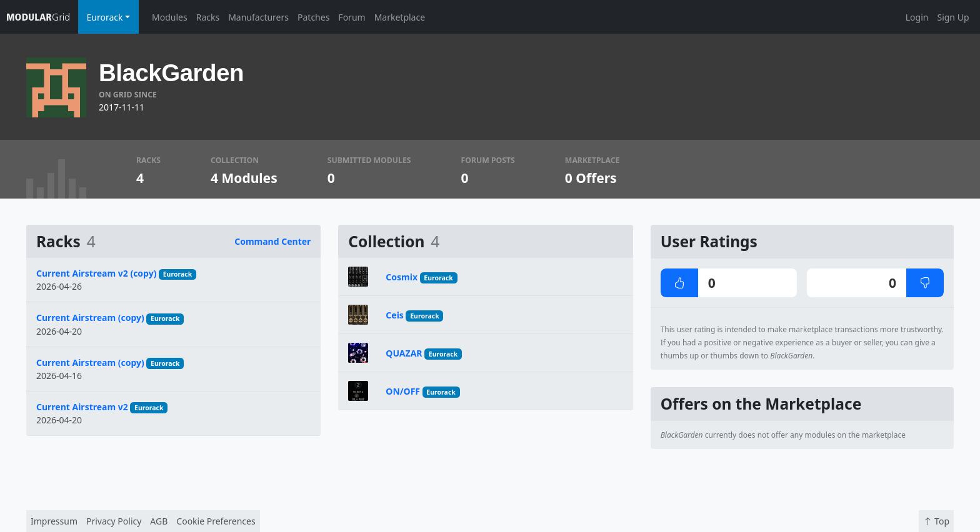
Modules (170, 17)
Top (936, 521)
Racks (208, 17)
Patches (313, 17)
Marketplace (400, 17)
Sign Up (953, 17)
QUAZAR (404, 353)
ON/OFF (403, 391)
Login (917, 17)
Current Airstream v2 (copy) (96, 273)
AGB (159, 521)
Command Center (272, 241)
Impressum (54, 521)
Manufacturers (258, 17)
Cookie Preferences (216, 521)
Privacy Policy (114, 521)
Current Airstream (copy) (90, 318)
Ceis (395, 315)
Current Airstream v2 (82, 407)
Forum (352, 17)
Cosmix (402, 277)
